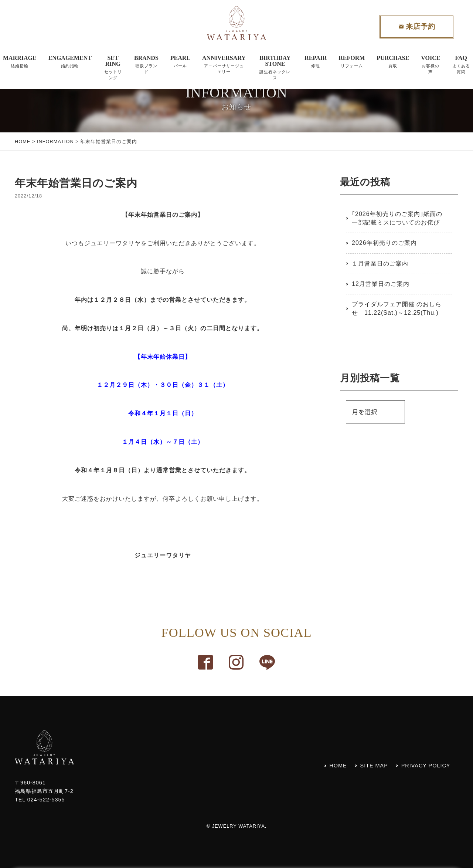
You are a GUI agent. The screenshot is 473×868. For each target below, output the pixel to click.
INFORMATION (55, 141)
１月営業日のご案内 (380, 264)
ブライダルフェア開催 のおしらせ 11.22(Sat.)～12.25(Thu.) (397, 308)
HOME (23, 141)
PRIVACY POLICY (426, 766)
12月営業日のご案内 (381, 284)
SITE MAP (374, 766)
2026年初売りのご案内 (384, 243)
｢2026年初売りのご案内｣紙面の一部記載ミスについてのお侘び (397, 218)
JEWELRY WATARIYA (239, 826)
